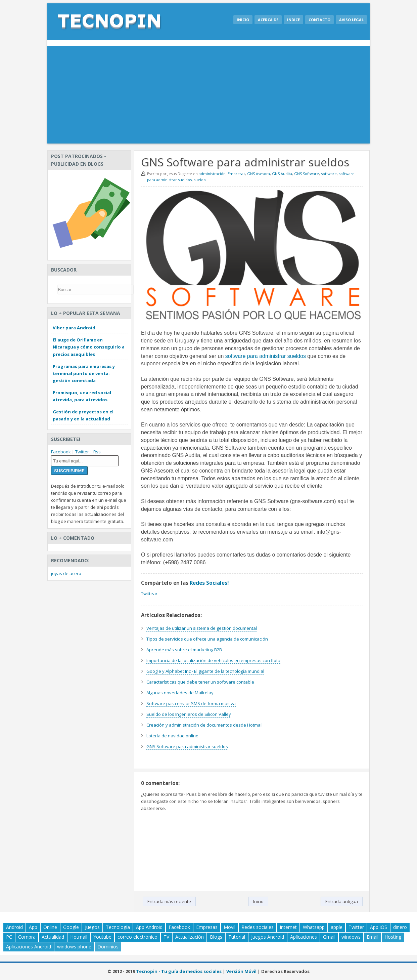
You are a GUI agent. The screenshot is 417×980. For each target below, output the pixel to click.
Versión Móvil (241, 971)
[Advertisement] (208, 96)
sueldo (200, 180)
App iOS (379, 927)
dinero (400, 927)
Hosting (393, 937)
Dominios (108, 947)
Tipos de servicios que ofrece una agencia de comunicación (207, 639)
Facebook (61, 452)
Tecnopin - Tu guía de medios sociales (179, 971)
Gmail (329, 937)
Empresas (236, 174)
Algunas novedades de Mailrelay (180, 693)
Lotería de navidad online (172, 736)
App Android (149, 927)
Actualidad (53, 937)
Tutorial (237, 937)
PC (9, 937)
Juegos (92, 927)
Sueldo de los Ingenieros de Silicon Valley (189, 714)
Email (373, 937)
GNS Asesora (259, 174)
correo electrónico (137, 937)
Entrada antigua (342, 901)
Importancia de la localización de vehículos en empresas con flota (213, 660)
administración (212, 174)
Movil (229, 927)
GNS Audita (282, 174)
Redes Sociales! (209, 583)
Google (71, 927)
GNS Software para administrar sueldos (187, 746)
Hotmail (79, 937)
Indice (293, 20)
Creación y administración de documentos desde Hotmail (204, 725)
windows (351, 937)
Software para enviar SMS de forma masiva (191, 703)
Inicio (243, 20)
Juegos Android (268, 937)
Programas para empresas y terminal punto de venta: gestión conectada (84, 373)
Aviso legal (351, 20)
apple (337, 927)
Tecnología (118, 927)
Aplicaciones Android (29, 947)
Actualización (190, 937)
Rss (97, 452)
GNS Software (307, 174)
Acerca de (268, 20)
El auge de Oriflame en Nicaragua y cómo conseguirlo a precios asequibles (89, 347)
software (329, 174)
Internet (288, 927)
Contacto (319, 20)
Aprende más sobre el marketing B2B (184, 650)
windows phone (74, 947)
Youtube (102, 937)
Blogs (216, 937)
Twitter (82, 452)
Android (14, 927)
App (33, 927)
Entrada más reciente (169, 901)
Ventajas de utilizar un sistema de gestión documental (202, 628)
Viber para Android (74, 328)
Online (50, 927)
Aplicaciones (304, 937)
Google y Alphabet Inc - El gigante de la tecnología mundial (205, 671)
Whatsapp (314, 927)
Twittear (149, 594)
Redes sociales (258, 927)
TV (166, 937)
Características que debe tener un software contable (200, 682)
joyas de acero (66, 573)
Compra (27, 937)
